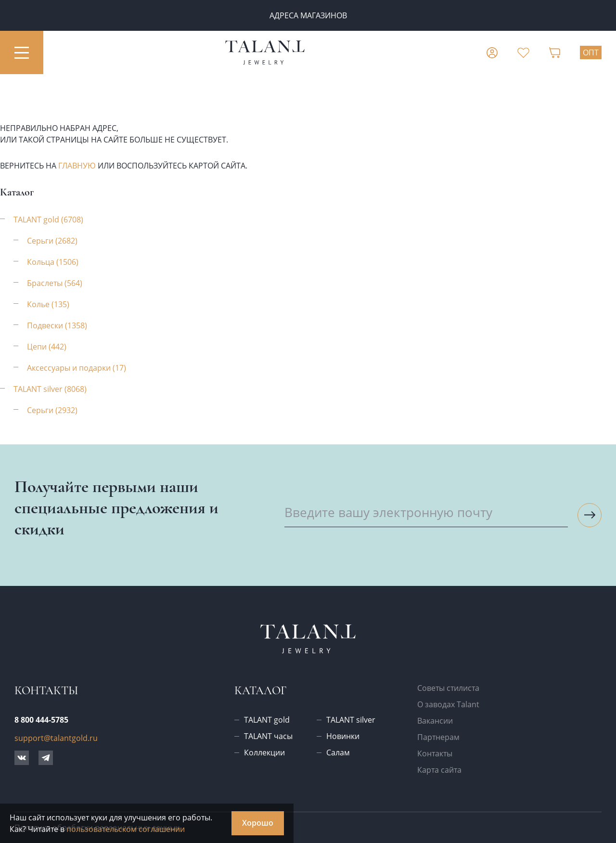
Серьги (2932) (52, 410)
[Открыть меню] (22, 52)
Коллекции (264, 752)
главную (77, 166)
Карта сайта (439, 770)
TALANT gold (267, 720)
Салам (338, 752)
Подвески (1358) (57, 325)
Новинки (343, 736)
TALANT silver (351, 720)
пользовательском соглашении (126, 829)
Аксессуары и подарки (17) (77, 368)
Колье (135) (48, 304)
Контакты (435, 753)
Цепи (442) (47, 347)
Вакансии (435, 721)
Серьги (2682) (52, 241)
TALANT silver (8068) (50, 389)
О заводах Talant (448, 704)
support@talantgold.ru (56, 738)
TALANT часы (268, 736)
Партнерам (438, 737)
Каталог (260, 691)
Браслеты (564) (55, 283)
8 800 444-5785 (41, 720)
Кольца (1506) (53, 262)
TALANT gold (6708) (48, 220)
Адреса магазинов (308, 15)
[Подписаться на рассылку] (590, 515)
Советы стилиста (448, 688)
